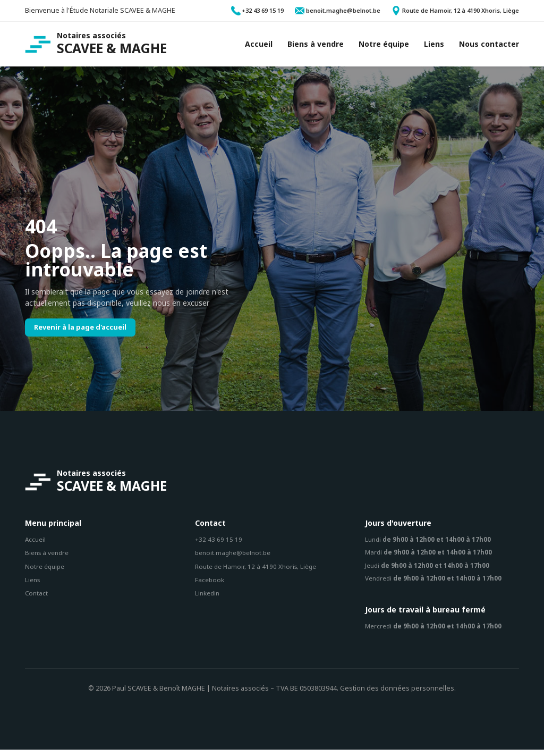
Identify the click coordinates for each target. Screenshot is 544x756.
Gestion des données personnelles (397, 695)
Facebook (210, 583)
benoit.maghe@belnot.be (236, 556)
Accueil (36, 542)
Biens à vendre (49, 556)
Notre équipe (46, 570)
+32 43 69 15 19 (219, 542)
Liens (33, 583)
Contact (37, 597)
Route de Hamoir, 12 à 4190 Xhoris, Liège (259, 570)
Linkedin (209, 597)
